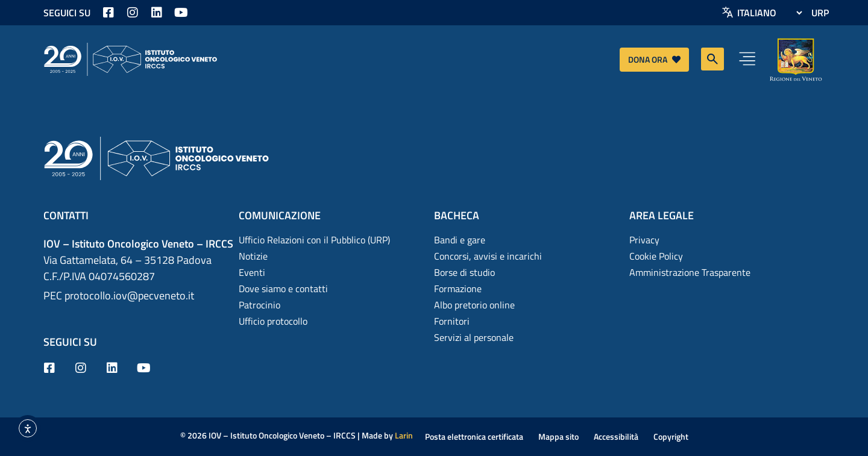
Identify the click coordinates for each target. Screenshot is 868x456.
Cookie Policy (656, 256)
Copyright (671, 436)
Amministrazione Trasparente (690, 272)
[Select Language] (769, 13)
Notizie (253, 256)
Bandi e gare (460, 240)
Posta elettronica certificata (474, 436)
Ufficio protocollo (273, 321)
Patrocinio (259, 305)
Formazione (458, 289)
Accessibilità (616, 436)
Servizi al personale (474, 337)
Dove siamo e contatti (283, 289)
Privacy (644, 240)
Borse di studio (464, 272)
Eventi (252, 272)
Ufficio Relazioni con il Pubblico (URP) (314, 240)
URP (820, 13)
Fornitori (452, 321)
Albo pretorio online (474, 305)
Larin (404, 435)
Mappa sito (558, 436)
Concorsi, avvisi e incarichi (488, 256)
